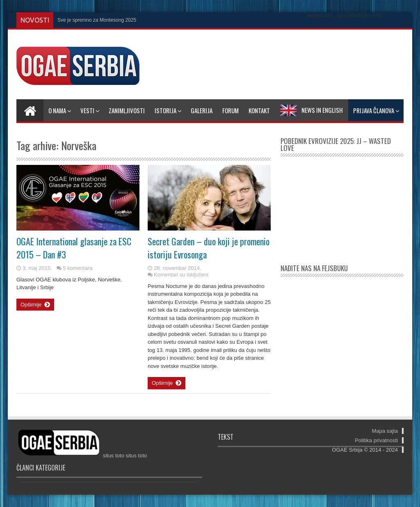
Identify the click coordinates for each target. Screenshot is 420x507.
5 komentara (78, 268)
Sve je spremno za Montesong (91, 20)
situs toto (114, 456)
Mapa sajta (385, 431)
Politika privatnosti (376, 440)
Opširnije (35, 305)
